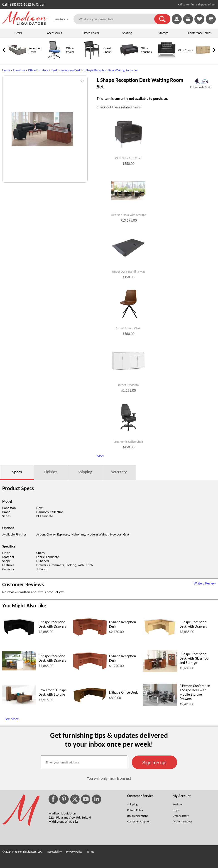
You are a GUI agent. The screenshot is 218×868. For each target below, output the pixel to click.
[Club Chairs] (167, 58)
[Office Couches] (129, 58)
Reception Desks (35, 50)
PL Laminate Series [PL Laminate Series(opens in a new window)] (201, 87)
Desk (55, 70)
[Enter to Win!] (188, 23)
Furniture (19, 70)
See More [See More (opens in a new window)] (12, 719)
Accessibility (54, 852)
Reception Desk (71, 70)
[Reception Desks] (17, 58)
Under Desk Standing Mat (129, 272)
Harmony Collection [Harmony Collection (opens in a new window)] (50, 512)
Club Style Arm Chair (128, 158)
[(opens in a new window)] (201, 81)
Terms (91, 852)
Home (6, 70)
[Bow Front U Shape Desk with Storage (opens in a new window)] (19, 703)
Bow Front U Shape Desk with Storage (53, 692)
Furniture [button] (61, 20)
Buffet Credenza (128, 385)
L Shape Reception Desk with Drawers (52, 624)
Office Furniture (38, 70)
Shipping (85, 472)
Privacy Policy (74, 852)
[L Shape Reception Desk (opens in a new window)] (90, 634)
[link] (211, 19)
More (101, 456)
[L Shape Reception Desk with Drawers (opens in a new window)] (19, 635)
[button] (162, 19)
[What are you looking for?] (117, 19)
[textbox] (84, 762)
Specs (17, 472)
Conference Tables (200, 33)
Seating (127, 33)
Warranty (119, 472)
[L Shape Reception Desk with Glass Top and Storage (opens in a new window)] (160, 671)
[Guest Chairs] (92, 58)
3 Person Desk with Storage (128, 215)
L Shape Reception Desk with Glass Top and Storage (194, 658)
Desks (18, 33)
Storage (163, 33)
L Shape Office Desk (124, 692)
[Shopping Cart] (211, 19)
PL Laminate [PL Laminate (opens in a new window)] (45, 516)
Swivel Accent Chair (129, 328)
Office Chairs (91, 33)
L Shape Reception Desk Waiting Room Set (111, 70)
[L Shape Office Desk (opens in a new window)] (90, 702)
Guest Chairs (107, 50)
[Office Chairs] (54, 58)
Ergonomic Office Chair (128, 442)
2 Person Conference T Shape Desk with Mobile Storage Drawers (195, 692)
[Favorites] (199, 23)
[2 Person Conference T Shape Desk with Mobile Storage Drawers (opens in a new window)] (160, 705)
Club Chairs (185, 50)
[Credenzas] (204, 58)
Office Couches (146, 50)
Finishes (51, 472)
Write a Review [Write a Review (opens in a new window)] (205, 583)
